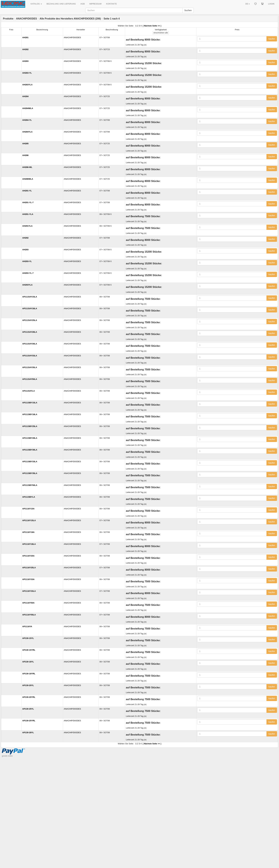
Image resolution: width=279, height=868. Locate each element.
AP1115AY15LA (30, 297)
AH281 (25, 37)
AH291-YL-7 (28, 202)
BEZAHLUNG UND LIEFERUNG (61, 4)
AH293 (25, 250)
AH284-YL (27, 120)
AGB (82, 4)
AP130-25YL (28, 709)
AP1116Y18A (28, 532)
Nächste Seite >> (152, 26)
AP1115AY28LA (30, 332)
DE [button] (247, 4)
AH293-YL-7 (28, 273)
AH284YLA (27, 132)
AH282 (25, 49)
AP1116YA (27, 626)
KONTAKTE (112, 4)
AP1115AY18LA (30, 308)
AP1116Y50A (28, 603)
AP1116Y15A (28, 509)
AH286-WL (27, 167)
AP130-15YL (28, 638)
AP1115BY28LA (30, 438)
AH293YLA (27, 285)
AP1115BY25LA (30, 426)
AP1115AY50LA (30, 379)
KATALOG (36, 4)
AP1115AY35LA (30, 367)
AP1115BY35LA (30, 473)
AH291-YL (27, 191)
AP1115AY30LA (30, 344)
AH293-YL (27, 261)
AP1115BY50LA (30, 485)
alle (161, 33)
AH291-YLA (28, 214)
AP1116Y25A (28, 556)
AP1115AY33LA (30, 356)
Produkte (8, 19)
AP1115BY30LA (30, 450)
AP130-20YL (28, 685)
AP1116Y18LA (29, 544)
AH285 (25, 144)
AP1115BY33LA (30, 462)
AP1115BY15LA (30, 403)
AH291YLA (27, 226)
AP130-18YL (28, 662)
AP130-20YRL (29, 697)
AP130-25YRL (29, 721)
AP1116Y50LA (29, 615)
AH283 (25, 61)
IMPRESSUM (95, 4)
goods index (7, 756)
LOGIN (271, 4)
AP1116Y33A (28, 579)
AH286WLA (28, 179)
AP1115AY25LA (30, 320)
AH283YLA (27, 85)
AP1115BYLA (29, 497)
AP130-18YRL (29, 674)
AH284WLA (28, 108)
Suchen (188, 10)
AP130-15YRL (29, 650)
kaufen (272, 39)
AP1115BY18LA (30, 414)
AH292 (25, 238)
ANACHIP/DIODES (27, 19)
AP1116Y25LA (29, 568)
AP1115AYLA (29, 391)
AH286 (25, 155)
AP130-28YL (28, 733)
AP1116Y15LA (29, 520)
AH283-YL (27, 73)
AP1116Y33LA (29, 591)
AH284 (25, 96)
